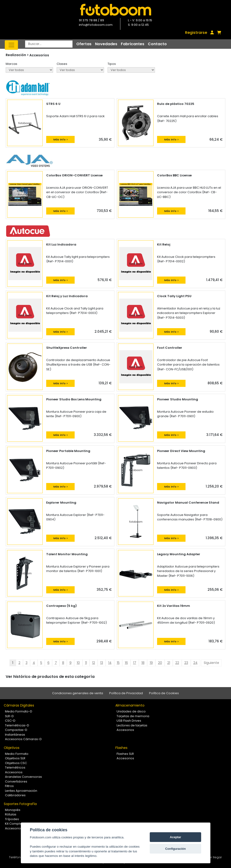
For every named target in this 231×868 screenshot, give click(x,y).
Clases (62, 64)
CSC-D (10, 721)
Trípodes (12, 819)
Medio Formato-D (19, 711)
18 (143, 663)
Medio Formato (17, 754)
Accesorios (39, 55)
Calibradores (15, 795)
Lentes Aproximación (21, 791)
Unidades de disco (131, 711)
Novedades (106, 44)
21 (169, 663)
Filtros (9, 786)
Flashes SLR (125, 754)
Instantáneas (15, 735)
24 (195, 663)
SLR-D (9, 716)
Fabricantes (133, 44)
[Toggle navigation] (11, 45)
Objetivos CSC (16, 763)
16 (126, 663)
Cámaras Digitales (19, 705)
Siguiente (211, 663)
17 (135, 663)
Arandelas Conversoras (23, 777)
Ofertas (84, 44)
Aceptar (176, 837)
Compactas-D (16, 730)
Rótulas (11, 814)
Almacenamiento (130, 705)
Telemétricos (15, 767)
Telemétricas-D (17, 725)
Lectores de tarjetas (132, 725)
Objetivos (12, 748)
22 (177, 663)
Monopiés (13, 810)
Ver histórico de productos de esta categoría (50, 677)
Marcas (11, 64)
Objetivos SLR (15, 758)
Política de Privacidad (126, 693)
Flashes (121, 748)
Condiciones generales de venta (78, 693)
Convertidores (16, 781)
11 (86, 663)
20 (160, 663)
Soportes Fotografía (20, 804)
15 (118, 663)
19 (151, 663)
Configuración (175, 849)
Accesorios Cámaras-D (23, 739)
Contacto (157, 44)
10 (78, 663)
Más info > (61, 139)
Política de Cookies (164, 693)
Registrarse (196, 33)
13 (102, 663)
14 (110, 663)
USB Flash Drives (129, 721)
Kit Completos (16, 824)
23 (186, 663)
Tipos (112, 64)
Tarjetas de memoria (133, 716)
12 (94, 663)
